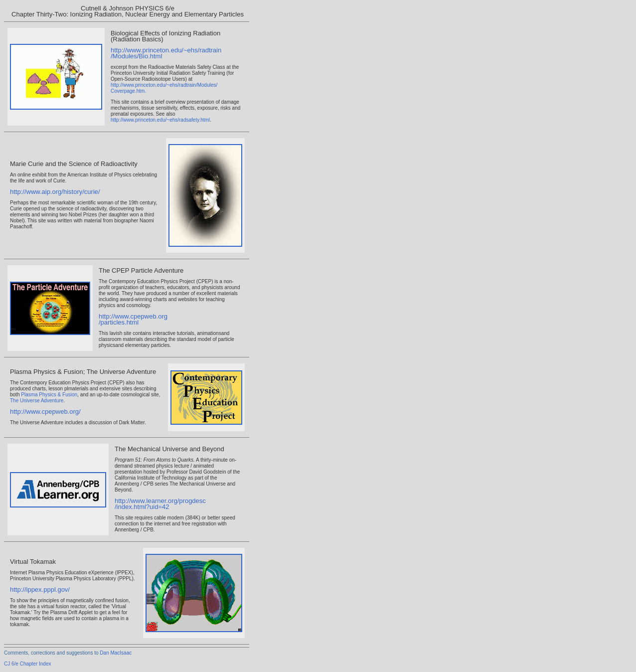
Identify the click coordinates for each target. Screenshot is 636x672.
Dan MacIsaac (116, 653)
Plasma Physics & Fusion (49, 395)
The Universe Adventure (37, 401)
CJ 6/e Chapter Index (28, 664)
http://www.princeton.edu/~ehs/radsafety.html (160, 120)
